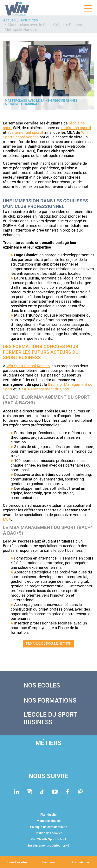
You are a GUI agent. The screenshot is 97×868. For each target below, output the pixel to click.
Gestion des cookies (48, 833)
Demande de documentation (49, 644)
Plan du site (48, 815)
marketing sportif (76, 128)
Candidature (81, 862)
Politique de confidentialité (49, 827)
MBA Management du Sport (45, 389)
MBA (7, 519)
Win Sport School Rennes (28, 366)
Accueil (9, 20)
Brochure (48, 862)
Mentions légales (49, 821)
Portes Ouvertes (16, 862)
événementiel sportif (25, 132)
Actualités (29, 20)
